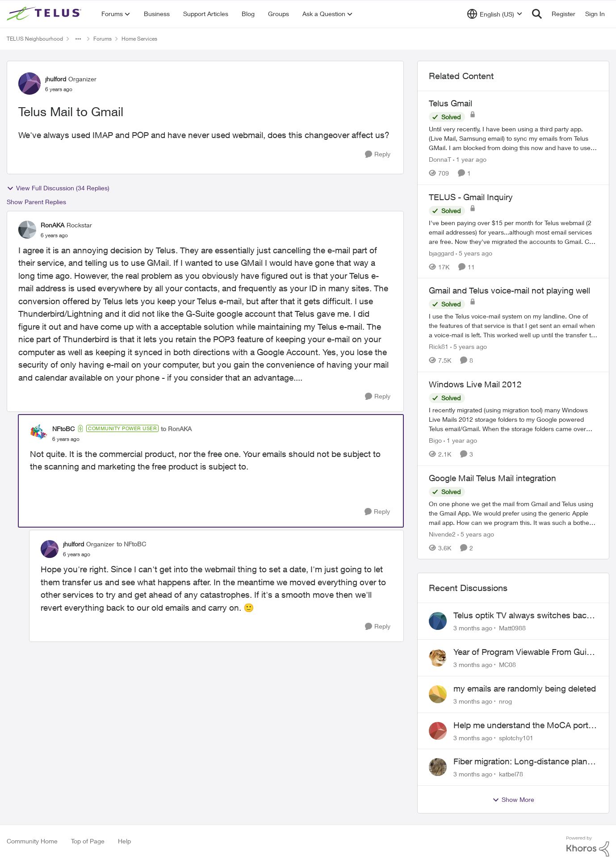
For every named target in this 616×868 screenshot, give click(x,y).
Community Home (32, 841)
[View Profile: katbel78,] (438, 767)
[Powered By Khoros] (588, 847)
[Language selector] (495, 14)
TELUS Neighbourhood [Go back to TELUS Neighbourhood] (35, 39)
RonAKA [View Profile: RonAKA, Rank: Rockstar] (52, 225)
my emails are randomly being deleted (525, 688)
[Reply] (378, 154)
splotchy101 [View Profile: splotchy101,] (516, 737)
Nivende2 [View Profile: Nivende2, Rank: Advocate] (442, 534)
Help (124, 841)
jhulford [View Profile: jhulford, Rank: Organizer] (56, 79)
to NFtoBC (131, 544)
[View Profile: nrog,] (438, 694)
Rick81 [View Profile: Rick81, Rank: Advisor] (439, 346)
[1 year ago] (470, 159)
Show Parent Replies (36, 202)
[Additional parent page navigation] (78, 39)
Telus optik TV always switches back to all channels (522, 616)
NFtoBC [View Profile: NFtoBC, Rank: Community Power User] (63, 429)
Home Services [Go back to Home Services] (139, 39)
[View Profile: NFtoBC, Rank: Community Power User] (39, 433)
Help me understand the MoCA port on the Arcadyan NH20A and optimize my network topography (525, 725)
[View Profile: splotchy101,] (438, 731)
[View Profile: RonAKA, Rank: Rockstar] (27, 230)
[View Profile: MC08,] (438, 658)
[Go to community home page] (45, 14)
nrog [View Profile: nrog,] (505, 701)
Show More (513, 800)
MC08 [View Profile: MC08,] (507, 665)
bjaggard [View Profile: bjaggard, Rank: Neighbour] (441, 253)
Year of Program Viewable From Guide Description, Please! (525, 652)
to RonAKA (176, 429)
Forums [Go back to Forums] (103, 39)
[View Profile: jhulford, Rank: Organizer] (29, 84)
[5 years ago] (474, 253)
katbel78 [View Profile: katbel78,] (511, 774)
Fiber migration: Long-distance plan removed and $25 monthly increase (520, 762)
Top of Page (88, 841)
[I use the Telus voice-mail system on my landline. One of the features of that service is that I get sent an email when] (513, 325)
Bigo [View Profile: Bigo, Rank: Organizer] (435, 440)
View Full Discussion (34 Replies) (58, 188)
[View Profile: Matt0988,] (438, 621)
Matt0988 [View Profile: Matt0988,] (512, 628)
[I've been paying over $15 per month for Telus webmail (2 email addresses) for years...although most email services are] (513, 232)
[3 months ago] (473, 628)
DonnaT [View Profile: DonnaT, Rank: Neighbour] (440, 159)
